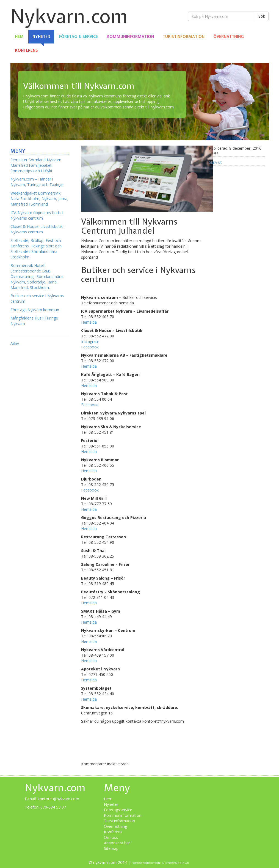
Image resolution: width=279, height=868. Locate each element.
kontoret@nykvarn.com (58, 799)
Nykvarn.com (69, 16)
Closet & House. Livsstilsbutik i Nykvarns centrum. (38, 229)
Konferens (26, 50)
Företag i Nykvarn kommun (35, 310)
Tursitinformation (119, 821)
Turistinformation (184, 37)
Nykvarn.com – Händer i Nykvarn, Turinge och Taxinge (37, 182)
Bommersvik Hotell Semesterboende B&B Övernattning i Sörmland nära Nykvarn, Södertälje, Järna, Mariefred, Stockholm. (37, 276)
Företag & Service (78, 37)
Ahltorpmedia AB (176, 863)
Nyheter (41, 37)
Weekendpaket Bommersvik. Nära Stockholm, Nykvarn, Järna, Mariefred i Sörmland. (39, 199)
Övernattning (229, 37)
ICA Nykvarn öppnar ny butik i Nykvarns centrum (37, 215)
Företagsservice (118, 810)
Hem (19, 37)
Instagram (90, 341)
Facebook (90, 347)
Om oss (111, 837)
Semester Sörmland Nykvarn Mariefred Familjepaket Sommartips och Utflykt (36, 165)
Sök (262, 16)
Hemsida (89, 322)
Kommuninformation (130, 37)
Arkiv (15, 343)
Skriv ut (215, 162)
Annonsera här (117, 843)
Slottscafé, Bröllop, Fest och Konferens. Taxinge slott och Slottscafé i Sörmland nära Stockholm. (36, 249)
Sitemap (111, 848)
